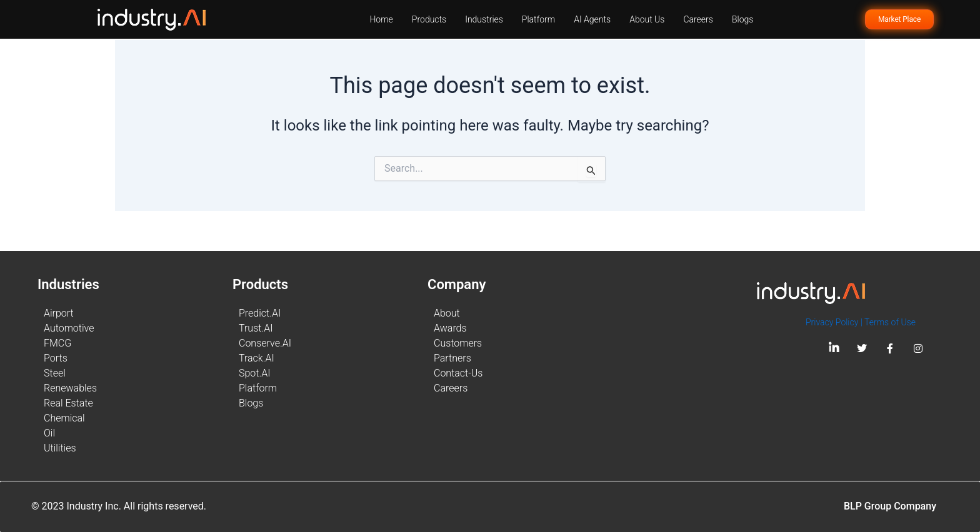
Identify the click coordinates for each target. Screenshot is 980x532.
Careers (698, 19)
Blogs (742, 19)
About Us (647, 19)
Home (381, 19)
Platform (538, 19)
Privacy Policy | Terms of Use (861, 322)
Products (429, 19)
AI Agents (592, 19)
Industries (484, 19)
